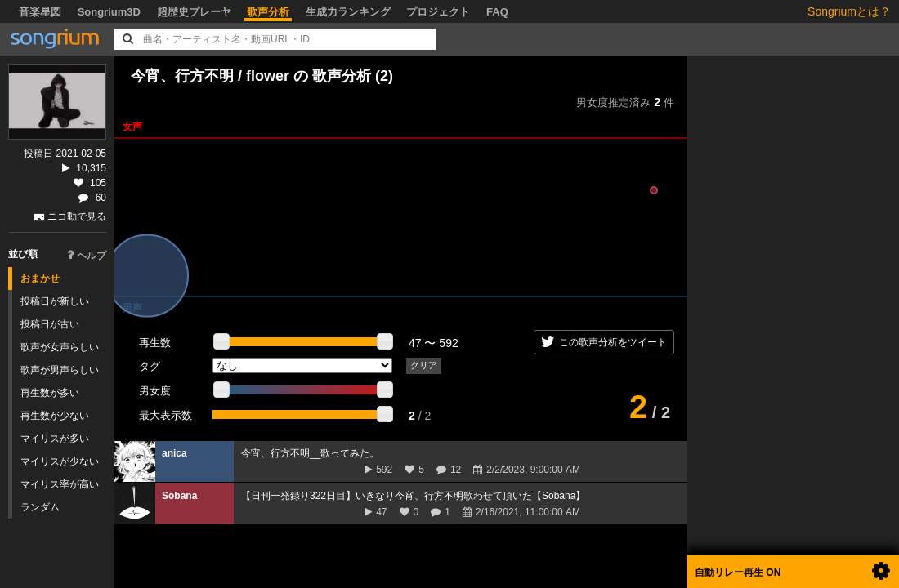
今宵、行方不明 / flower (210, 76)
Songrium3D (109, 12)
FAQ (497, 12)
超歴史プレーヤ (194, 12)
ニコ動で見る (77, 216)
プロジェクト (438, 12)
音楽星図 (40, 12)
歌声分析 (268, 12)
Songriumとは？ (849, 11)
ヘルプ (87, 256)
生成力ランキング (348, 12)
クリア (424, 365)
